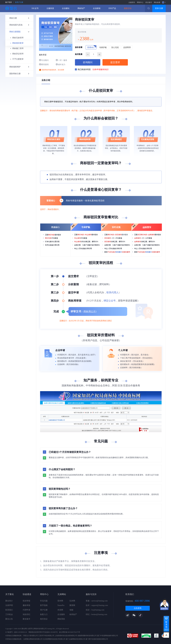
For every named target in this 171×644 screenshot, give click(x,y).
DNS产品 (112, 8)
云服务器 (50, 8)
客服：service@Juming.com (97, 601)
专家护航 (103, 47)
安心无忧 (115, 47)
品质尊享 (127, 47)
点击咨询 (138, 608)
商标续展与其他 (19, 25)
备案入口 (44, 614)
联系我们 (9, 610)
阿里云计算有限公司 (31, 636)
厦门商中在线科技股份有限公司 (97, 639)
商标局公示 (90, 311)
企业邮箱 (97, 8)
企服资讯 (132, 2)
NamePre (61, 605)
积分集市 (149, 2)
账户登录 (9, 2)
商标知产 (81, 8)
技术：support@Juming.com (97, 605)
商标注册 (19, 18)
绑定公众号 (110, 301)
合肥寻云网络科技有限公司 (37, 629)
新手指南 (44, 605)
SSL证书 (35, 8)
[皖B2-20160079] (52, 632)
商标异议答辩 (18, 54)
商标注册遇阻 (21, 32)
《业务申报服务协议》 (100, 69)
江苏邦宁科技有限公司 (46, 636)
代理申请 (26, 610)
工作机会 (9, 614)
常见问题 (44, 601)
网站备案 (157, 2)
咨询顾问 (88, 62)
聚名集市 (26, 619)
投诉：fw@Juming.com (95, 610)
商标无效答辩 (18, 38)
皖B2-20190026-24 (21, 632)
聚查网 (72, 605)
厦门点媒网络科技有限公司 (75, 639)
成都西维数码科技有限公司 (87, 636)
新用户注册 (19, 2)
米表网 (60, 610)
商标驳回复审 (18, 43)
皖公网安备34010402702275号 (70, 632)
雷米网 (60, 601)
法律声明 (9, 605)
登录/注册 (159, 8)
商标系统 (61, 619)
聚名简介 (9, 601)
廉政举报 (26, 605)
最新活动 (128, 8)
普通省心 (92, 47)
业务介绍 (46, 80)
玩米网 (72, 601)
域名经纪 (26, 614)
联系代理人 (112, 292)
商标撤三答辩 (18, 48)
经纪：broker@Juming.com (96, 614)
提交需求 (115, 62)
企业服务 (61, 614)
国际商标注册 (19, 74)
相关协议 (44, 619)
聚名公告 (9, 619)
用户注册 (44, 610)
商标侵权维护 (19, 67)
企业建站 (66, 8)
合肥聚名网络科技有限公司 (33, 639)
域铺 (71, 610)
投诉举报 (26, 601)
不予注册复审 (18, 59)
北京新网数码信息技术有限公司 (54, 639)
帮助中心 (140, 2)
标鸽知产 (73, 614)
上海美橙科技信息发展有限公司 (66, 636)
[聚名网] (24, 629)
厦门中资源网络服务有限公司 (108, 636)
